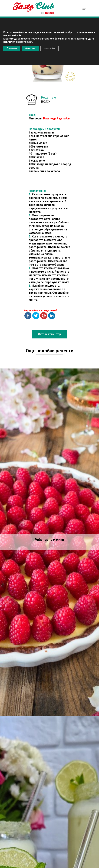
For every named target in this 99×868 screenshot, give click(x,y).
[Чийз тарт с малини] (49, 542)
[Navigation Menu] (84, 8)
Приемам (12, 48)
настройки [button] (26, 42)
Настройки (49, 48)
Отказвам (30, 48)
